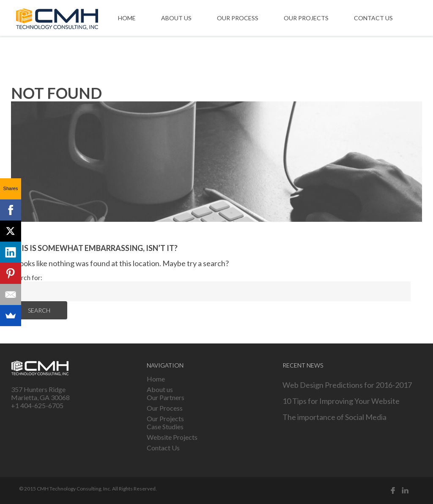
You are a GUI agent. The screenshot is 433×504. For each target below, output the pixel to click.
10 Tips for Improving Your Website (341, 401)
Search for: (27, 277)
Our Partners (166, 397)
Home (127, 18)
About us (176, 18)
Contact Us (373, 18)
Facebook (393, 490)
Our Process (238, 18)
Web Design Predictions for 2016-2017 (347, 385)
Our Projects (306, 18)
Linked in (405, 490)
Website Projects (172, 437)
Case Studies (165, 426)
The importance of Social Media (334, 417)
